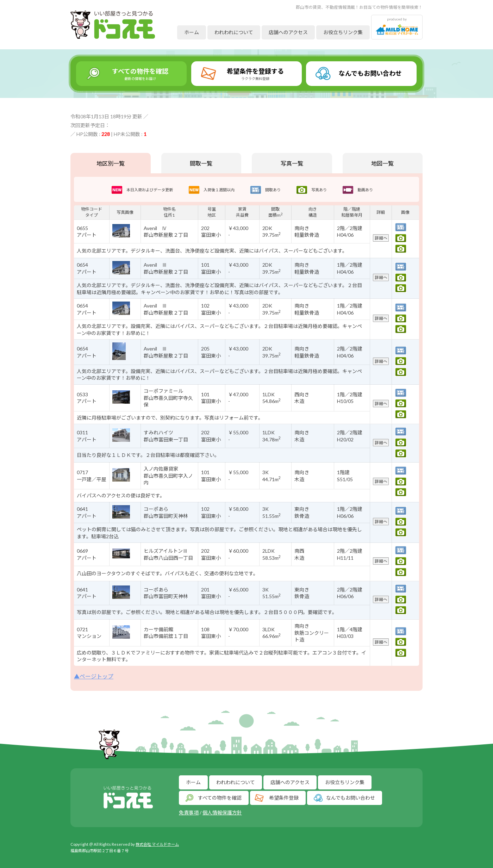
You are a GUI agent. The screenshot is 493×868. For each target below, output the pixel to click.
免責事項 (189, 813)
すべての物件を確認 (140, 74)
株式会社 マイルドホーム (157, 844)
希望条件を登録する (255, 74)
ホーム (192, 32)
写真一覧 (292, 163)
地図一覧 (382, 163)
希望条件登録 (284, 798)
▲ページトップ (94, 676)
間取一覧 (201, 163)
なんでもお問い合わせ (370, 73)
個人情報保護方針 (222, 813)
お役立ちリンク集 (343, 32)
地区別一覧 (111, 163)
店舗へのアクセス (288, 32)
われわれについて (234, 32)
